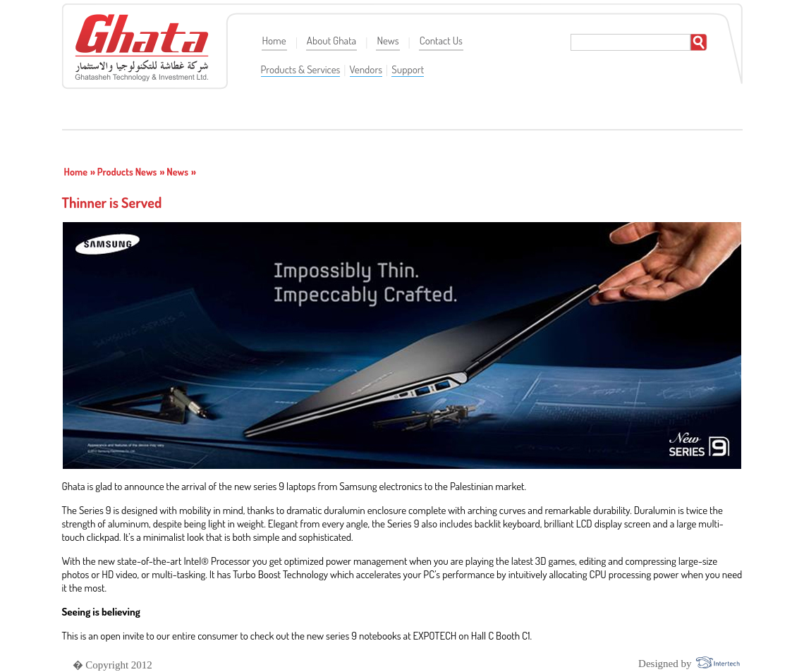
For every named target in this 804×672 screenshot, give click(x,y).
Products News (127, 172)
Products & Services (301, 69)
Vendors (366, 69)
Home (274, 41)
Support (408, 69)
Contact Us (441, 41)
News (388, 41)
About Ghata (331, 41)
